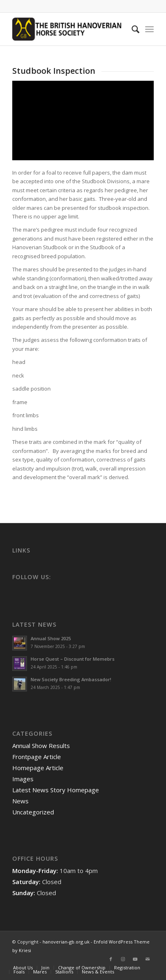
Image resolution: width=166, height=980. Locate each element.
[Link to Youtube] (135, 959)
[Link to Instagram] (123, 959)
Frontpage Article (37, 757)
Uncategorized (33, 812)
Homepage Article (38, 768)
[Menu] (149, 29)
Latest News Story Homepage (56, 790)
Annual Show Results (41, 746)
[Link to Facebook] (111, 959)
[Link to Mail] (148, 959)
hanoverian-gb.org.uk (66, 942)
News (20, 801)
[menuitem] (131, 29)
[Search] (131, 29)
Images (23, 779)
